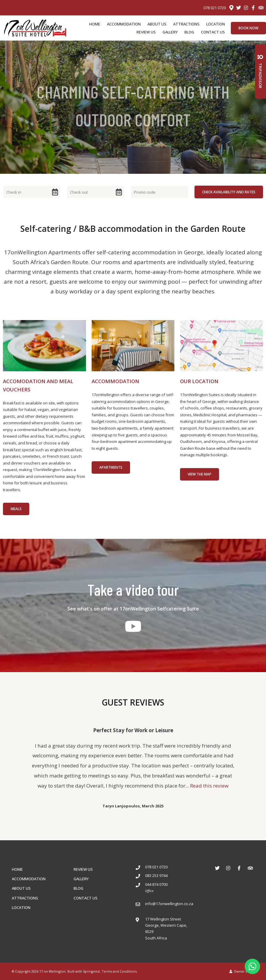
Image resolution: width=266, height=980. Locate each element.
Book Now (248, 28)
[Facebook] (253, 8)
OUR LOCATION (199, 381)
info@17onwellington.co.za (169, 904)
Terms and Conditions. (120, 971)
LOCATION (216, 24)
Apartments (111, 467)
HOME (95, 24)
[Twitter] (239, 8)
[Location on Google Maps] (231, 7)
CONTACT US (213, 32)
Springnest (91, 971)
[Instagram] (246, 8)
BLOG (189, 32)
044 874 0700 (156, 884)
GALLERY (170, 32)
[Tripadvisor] (261, 8)
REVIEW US (146, 32)
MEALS (16, 509)
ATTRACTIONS (186, 24)
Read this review (209, 786)
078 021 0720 (215, 8)
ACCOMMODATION (124, 24)
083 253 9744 (156, 875)
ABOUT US (157, 24)
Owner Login (242, 971)
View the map (199, 474)
